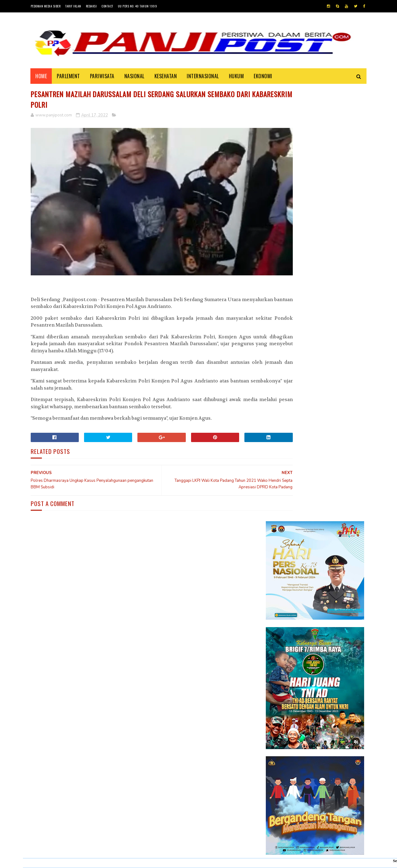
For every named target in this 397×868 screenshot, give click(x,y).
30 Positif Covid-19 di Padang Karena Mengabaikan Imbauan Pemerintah (333, 585)
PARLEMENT (69, 76)
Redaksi (91, 6)
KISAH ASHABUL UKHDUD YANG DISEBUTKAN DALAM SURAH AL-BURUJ (333, 647)
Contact (107, 6)
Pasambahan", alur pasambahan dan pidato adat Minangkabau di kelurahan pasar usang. (334, 617)
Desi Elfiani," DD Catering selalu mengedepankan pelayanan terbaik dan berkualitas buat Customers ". (312, 683)
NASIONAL (134, 76)
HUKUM (236, 76)
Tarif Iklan (73, 6)
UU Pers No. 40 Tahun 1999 (138, 6)
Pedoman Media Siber (46, 6)
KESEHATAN (166, 76)
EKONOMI (263, 76)
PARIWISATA (102, 76)
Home (41, 76)
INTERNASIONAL (203, 76)
